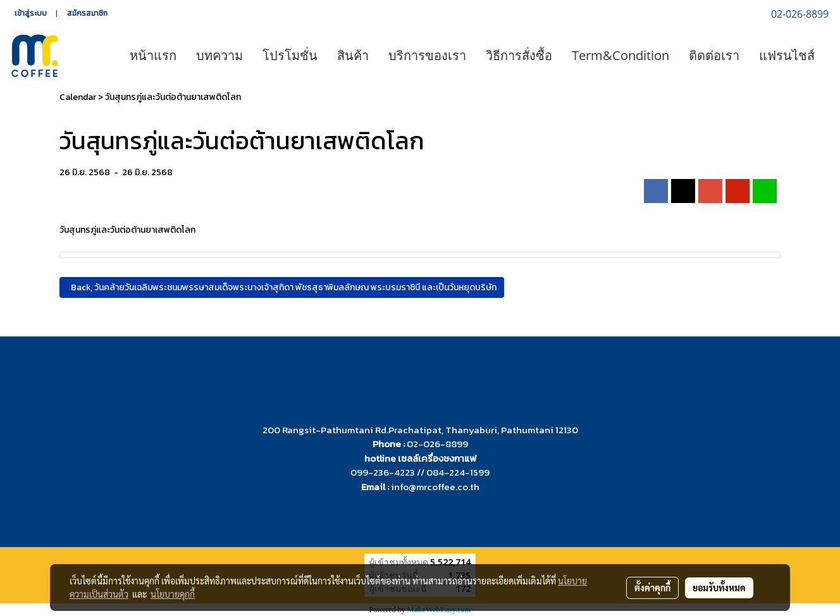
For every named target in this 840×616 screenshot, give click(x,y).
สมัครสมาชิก (87, 13)
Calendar (78, 97)
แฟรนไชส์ (787, 55)
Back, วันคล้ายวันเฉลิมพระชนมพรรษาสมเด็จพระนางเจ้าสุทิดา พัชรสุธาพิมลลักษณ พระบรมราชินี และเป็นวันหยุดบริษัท (282, 287)
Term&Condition (621, 55)
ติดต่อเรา (714, 55)
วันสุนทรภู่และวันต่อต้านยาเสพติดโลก (173, 97)
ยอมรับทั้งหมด (719, 588)
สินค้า (353, 55)
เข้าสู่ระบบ (31, 13)
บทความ (219, 55)
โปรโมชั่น (290, 55)
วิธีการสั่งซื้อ (519, 55)
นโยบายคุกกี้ (173, 594)
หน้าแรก (153, 55)
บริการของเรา (427, 55)
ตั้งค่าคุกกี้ (652, 588)
